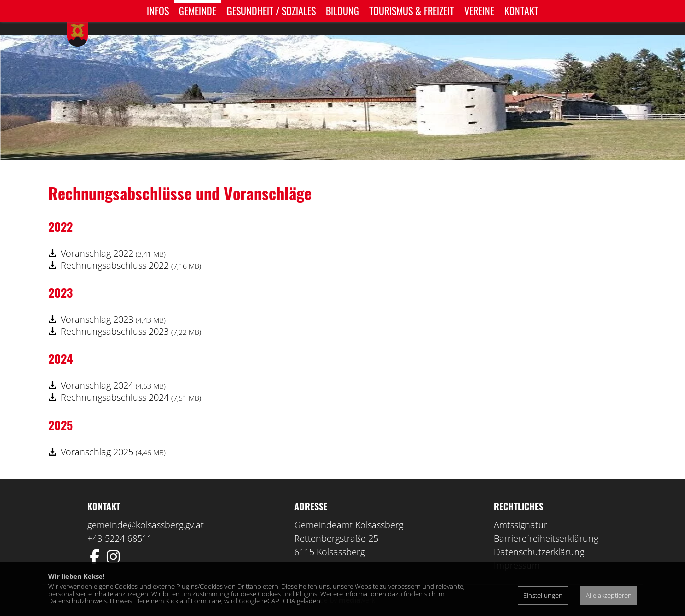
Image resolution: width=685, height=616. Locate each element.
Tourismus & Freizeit (412, 11)
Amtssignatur (520, 510)
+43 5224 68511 (120, 523)
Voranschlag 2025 (113, 437)
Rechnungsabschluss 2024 (131, 382)
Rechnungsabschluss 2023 (131, 316)
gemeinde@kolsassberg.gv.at (146, 510)
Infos (158, 11)
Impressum (517, 550)
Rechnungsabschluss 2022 (131, 250)
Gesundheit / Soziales (271, 11)
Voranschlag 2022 (113, 238)
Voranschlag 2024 (113, 370)
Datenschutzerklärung (539, 537)
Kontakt (521, 11)
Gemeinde (198, 11)
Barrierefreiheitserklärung (546, 523)
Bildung (342, 11)
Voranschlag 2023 (113, 304)
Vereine (479, 11)
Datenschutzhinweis (77, 601)
